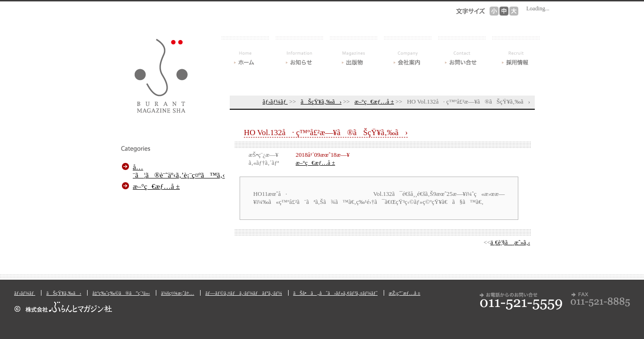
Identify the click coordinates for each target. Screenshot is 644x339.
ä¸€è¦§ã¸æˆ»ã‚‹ (510, 242)
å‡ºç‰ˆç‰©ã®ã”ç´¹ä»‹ (121, 293)
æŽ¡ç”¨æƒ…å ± (516, 51)
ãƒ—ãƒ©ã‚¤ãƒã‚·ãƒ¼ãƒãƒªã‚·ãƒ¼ (244, 293)
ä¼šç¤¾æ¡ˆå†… (408, 51)
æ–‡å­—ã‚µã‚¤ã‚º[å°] (494, 11)
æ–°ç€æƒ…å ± (374, 102)
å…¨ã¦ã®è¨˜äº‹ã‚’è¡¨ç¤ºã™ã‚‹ (177, 171)
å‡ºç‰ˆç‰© (354, 51)
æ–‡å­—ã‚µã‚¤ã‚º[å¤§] (514, 11)
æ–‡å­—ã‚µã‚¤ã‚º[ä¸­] (504, 11)
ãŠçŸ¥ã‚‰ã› (299, 51)
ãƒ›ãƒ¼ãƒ (245, 51)
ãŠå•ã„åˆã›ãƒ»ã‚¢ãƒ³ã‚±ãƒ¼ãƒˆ (462, 51)
